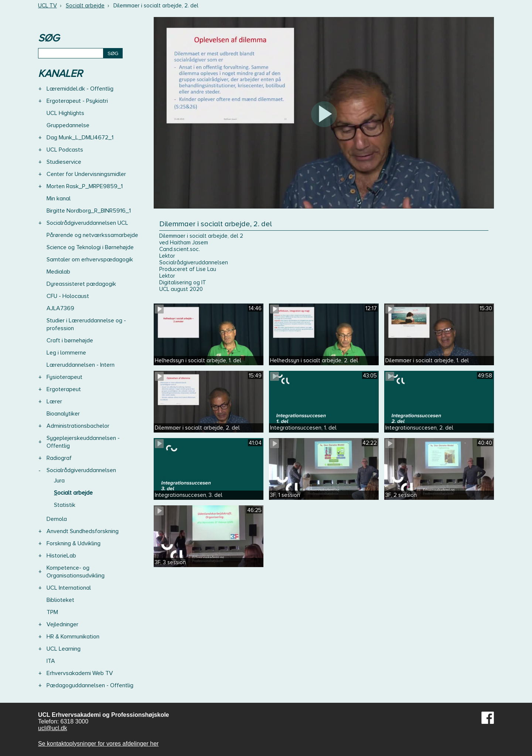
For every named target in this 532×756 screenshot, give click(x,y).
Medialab (58, 272)
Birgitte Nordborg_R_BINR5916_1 (89, 211)
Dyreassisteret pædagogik (81, 284)
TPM (52, 612)
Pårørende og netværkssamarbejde (92, 235)
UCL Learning (64, 649)
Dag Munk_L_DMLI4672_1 (80, 138)
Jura (59, 481)
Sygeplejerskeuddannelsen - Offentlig (83, 442)
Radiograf (59, 458)
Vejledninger (62, 624)
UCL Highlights (65, 113)
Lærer (54, 401)
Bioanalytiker (63, 414)
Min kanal (59, 199)
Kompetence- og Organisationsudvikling (76, 572)
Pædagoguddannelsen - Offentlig (90, 685)
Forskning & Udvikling (74, 543)
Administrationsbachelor (78, 426)
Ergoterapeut (64, 389)
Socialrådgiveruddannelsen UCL (87, 223)
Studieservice (64, 162)
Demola (57, 519)
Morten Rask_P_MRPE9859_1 (85, 186)
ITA (51, 661)
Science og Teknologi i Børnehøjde (90, 247)
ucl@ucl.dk (53, 728)
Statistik (65, 505)
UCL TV (47, 6)
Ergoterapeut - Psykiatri (77, 101)
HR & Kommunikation (73, 637)
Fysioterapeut (64, 377)
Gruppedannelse (68, 125)
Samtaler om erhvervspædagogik (90, 260)
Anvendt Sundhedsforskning (83, 531)
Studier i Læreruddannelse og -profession (86, 324)
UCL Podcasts (65, 150)
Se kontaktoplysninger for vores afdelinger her (98, 744)
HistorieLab (61, 556)
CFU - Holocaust (68, 296)
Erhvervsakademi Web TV (80, 673)
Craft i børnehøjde (70, 340)
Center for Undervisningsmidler (86, 174)
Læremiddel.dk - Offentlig (80, 89)
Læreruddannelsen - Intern (81, 365)
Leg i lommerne (66, 353)
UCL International (69, 588)
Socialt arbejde (85, 6)
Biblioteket (60, 600)
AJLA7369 (60, 308)
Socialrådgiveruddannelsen (81, 470)
